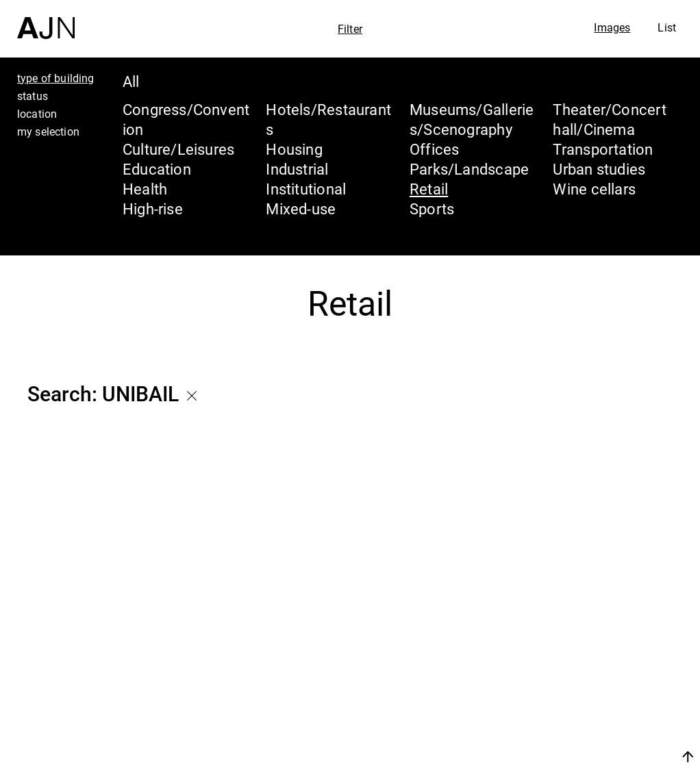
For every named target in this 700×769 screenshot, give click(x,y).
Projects (564, 696)
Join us (543, 756)
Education (157, 169)
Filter (350, 29)
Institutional (306, 189)
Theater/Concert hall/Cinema (609, 119)
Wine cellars (594, 189)
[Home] (46, 20)
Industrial (297, 169)
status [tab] (33, 96)
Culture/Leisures (179, 149)
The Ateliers (582, 670)
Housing (294, 149)
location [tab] (37, 114)
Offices (435, 149)
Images (612, 27)
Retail (429, 189)
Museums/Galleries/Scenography (472, 119)
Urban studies (599, 169)
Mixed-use (301, 209)
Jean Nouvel (583, 644)
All (131, 81)
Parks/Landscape (469, 169)
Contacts (567, 722)
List (667, 27)
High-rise (153, 209)
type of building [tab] (56, 78)
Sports (432, 209)
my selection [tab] (48, 131)
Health (145, 189)
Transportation (603, 149)
